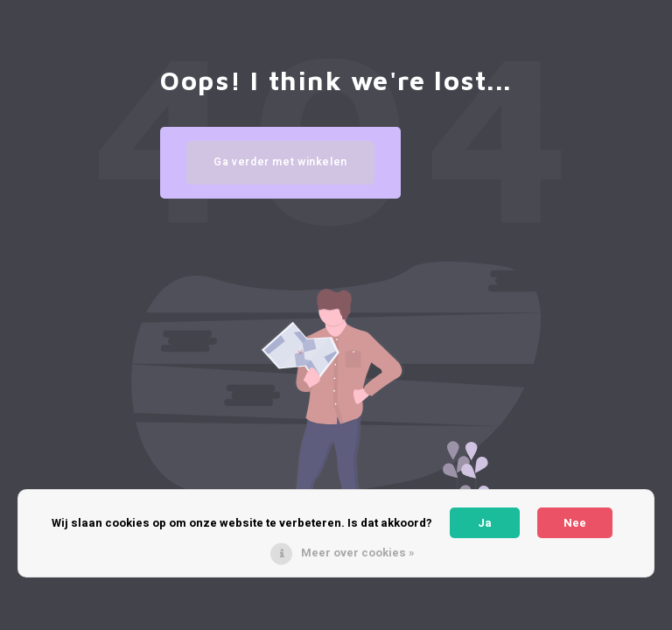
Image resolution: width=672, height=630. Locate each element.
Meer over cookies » (358, 553)
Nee (575, 523)
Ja (485, 523)
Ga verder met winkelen (280, 162)
